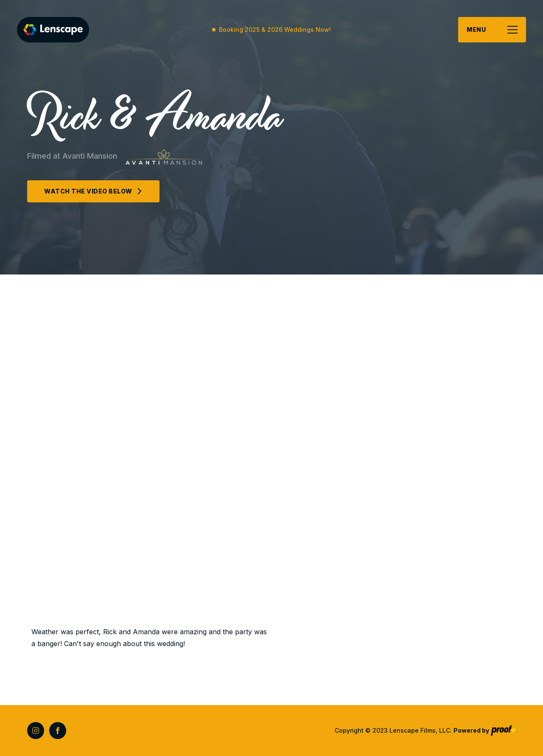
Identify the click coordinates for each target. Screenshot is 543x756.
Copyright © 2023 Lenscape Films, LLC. (412, 730)
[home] (53, 30)
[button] (492, 30)
